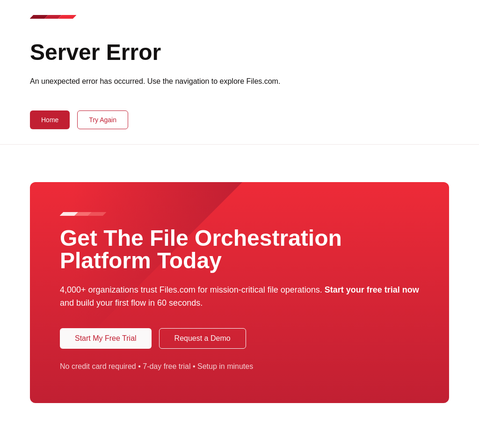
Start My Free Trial (106, 338)
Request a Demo (203, 338)
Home (50, 120)
